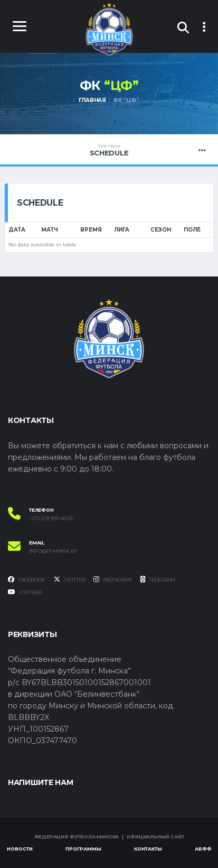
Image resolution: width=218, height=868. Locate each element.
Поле (192, 230)
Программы (83, 849)
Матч (50, 230)
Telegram (158, 579)
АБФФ (203, 849)
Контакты (148, 849)
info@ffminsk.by (53, 551)
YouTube (25, 592)
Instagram (113, 579)
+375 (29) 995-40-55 (51, 519)
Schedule (109, 150)
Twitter (69, 579)
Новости (20, 849)
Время (91, 230)
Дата (17, 230)
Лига (122, 230)
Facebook (27, 579)
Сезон (161, 230)
